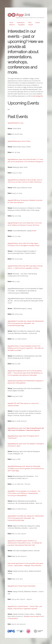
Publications (21, 23)
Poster (34, 231)
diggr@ (10, 444)
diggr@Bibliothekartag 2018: (26, 469)
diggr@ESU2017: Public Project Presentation (22, 586)
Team (30, 23)
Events (38, 23)
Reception (22, 25)
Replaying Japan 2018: (19, 444)
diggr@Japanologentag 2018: (25, 373)
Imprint (30, 25)
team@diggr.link (38, 96)
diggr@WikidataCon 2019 (15, 123)
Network (12, 25)
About (11, 23)
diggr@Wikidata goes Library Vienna (19, 141)
